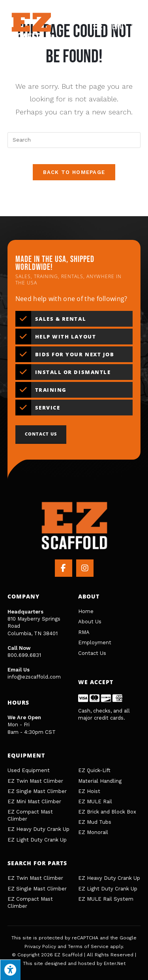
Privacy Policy (40, 946)
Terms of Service (88, 946)
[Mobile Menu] (109, 27)
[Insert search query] (74, 140)
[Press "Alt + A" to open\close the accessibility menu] (10, 970)
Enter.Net (115, 963)
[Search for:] (133, 27)
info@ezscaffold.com (34, 677)
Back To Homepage (74, 172)
